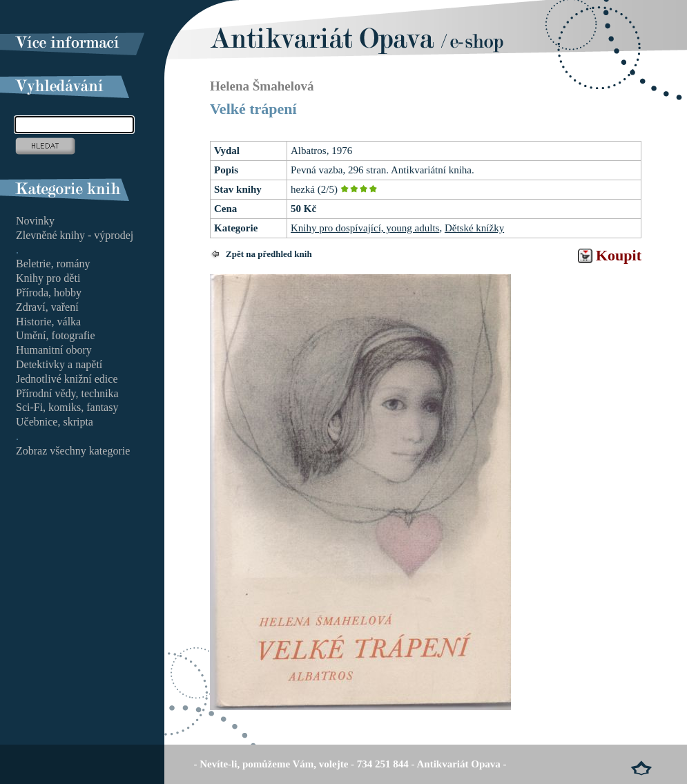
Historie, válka (48, 322)
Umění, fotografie (56, 335)
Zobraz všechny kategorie (73, 451)
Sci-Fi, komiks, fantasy (67, 407)
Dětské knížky (474, 228)
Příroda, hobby (49, 293)
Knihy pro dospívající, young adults (365, 228)
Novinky (35, 221)
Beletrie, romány (53, 264)
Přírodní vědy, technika (67, 393)
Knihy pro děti (48, 278)
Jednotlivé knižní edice (67, 379)
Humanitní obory (54, 350)
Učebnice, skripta (55, 422)
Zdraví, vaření (47, 307)
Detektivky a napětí (59, 364)
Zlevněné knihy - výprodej (75, 235)
